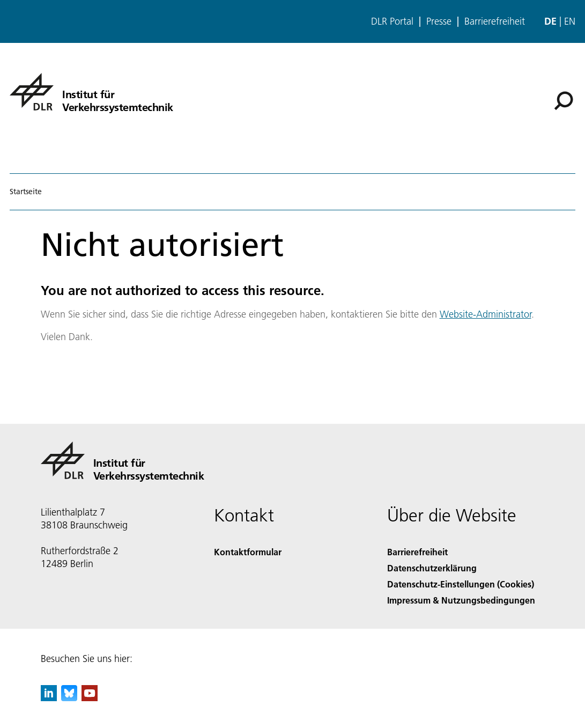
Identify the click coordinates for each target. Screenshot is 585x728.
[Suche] (564, 101)
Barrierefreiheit (495, 21)
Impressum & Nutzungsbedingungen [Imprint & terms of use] (461, 600)
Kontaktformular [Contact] (248, 552)
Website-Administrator (486, 314)
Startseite (26, 192)
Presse (439, 21)
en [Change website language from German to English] (570, 21)
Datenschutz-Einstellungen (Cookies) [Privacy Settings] (461, 584)
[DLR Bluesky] (69, 698)
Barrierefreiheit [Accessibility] (417, 552)
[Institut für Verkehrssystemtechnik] (91, 92)
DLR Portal (392, 21)
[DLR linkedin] (49, 698)
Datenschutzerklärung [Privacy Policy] (432, 568)
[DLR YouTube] (90, 698)
